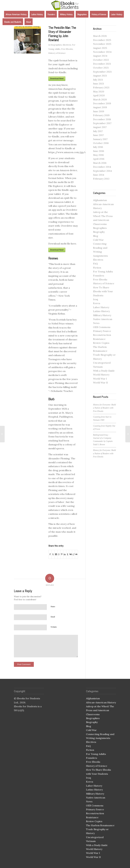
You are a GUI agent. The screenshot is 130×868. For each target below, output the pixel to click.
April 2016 (99, 159)
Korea (97, 303)
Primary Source (102, 331)
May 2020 (99, 92)
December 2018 (102, 119)
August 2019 (100, 107)
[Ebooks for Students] (65, 5)
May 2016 (98, 155)
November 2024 (102, 52)
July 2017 (98, 131)
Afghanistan (100, 200)
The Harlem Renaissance (100, 825)
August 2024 (100, 56)
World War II (100, 383)
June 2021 (99, 84)
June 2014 (99, 175)
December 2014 (102, 167)
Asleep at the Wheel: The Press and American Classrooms (100, 710)
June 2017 (98, 135)
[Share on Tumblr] (68, 554)
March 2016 (100, 163)
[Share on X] (53, 554)
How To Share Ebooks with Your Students (103, 291)
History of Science (57, 53)
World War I (100, 379)
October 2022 (101, 60)
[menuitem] (16, 14)
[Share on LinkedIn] (65, 554)
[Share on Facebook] (50, 554)
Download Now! (57, 79)
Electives (67, 45)
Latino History (101, 311)
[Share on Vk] (71, 554)
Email (53, 617)
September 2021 (102, 72)
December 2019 (102, 103)
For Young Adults (103, 272)
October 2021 (101, 68)
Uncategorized (102, 363)
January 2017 (100, 139)
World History (101, 375)
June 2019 (99, 111)
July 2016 (98, 147)
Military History (102, 315)
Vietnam (98, 367)
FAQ (95, 264)
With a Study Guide (104, 371)
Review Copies (101, 343)
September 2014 (102, 171)
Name (53, 607)
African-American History (101, 702)
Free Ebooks (67, 49)
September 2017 (102, 123)
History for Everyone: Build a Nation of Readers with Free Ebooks (104, 408)
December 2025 (102, 40)
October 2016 (101, 143)
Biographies (56, 45)
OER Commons (102, 327)
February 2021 (101, 87)
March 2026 (100, 36)
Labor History (101, 307)
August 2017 (100, 127)
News (96, 323)
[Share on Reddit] (74, 554)
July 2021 (98, 80)
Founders (99, 276)
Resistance (99, 339)
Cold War (98, 240)
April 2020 (99, 95)
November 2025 (102, 44)
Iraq (96, 299)
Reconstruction (102, 335)
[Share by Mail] (76, 554)
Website (54, 627)
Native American (103, 319)
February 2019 (101, 115)
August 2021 (100, 76)
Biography (99, 232)
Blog (96, 236)
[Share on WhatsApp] (59, 554)
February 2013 (101, 179)
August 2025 (100, 48)
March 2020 (100, 99)
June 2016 (99, 151)
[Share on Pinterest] (62, 554)
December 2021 (102, 64)
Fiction (97, 268)
